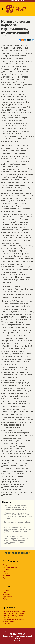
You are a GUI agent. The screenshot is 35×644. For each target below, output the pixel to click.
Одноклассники (8, 578)
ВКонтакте (7, 576)
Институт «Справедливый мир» (14, 611)
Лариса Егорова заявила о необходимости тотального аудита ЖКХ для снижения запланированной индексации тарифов (15, 540)
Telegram (6, 569)
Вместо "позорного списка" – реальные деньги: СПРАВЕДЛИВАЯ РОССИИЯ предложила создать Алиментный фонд (16, 530)
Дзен (5, 571)
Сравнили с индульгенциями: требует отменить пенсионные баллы (16, 508)
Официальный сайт (9, 565)
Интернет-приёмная (10, 567)
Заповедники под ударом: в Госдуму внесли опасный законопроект (17, 523)
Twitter (5, 574)
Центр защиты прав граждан (13, 614)
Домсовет (6, 623)
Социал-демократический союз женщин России (14, 620)
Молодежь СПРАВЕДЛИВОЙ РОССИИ (13, 617)
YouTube (6, 599)
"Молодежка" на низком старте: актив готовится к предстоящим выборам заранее (17, 516)
